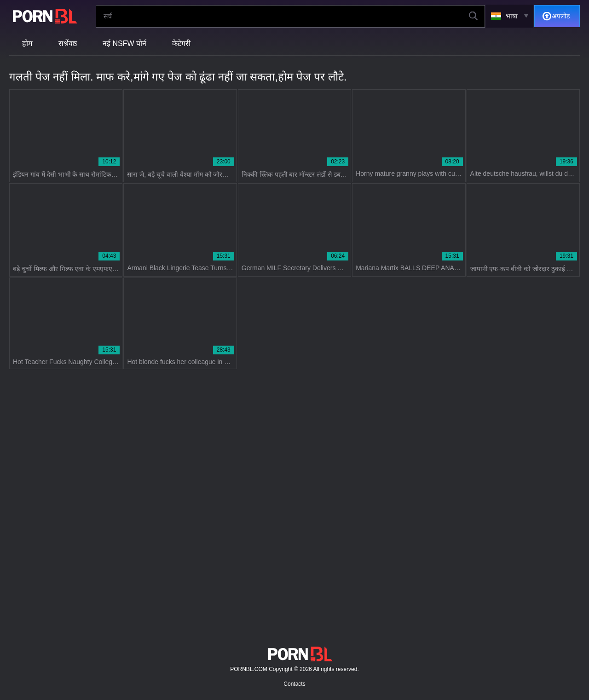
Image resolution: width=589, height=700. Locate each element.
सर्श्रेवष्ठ (68, 43)
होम (27, 43)
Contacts (294, 684)
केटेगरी (181, 43)
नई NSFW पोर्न (124, 43)
